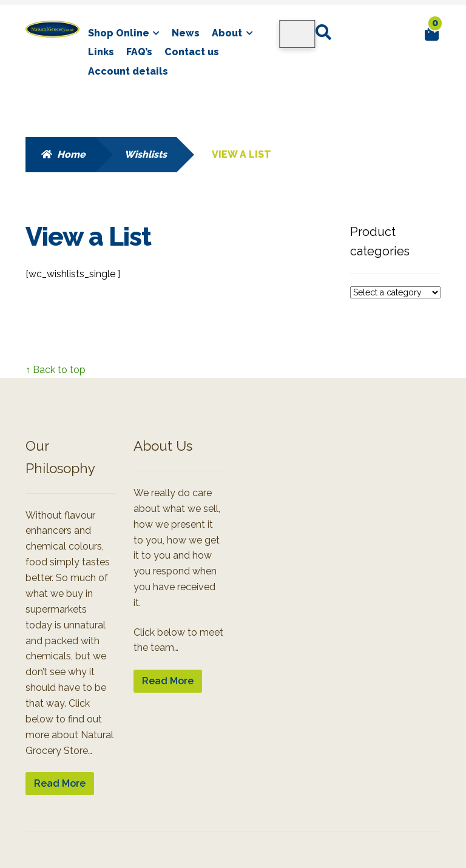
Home (71, 154)
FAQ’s (139, 52)
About (227, 33)
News (186, 33)
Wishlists (146, 154)
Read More (60, 783)
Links (101, 52)
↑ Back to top (56, 370)
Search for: (323, 33)
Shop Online (119, 33)
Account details (128, 71)
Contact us (192, 52)
